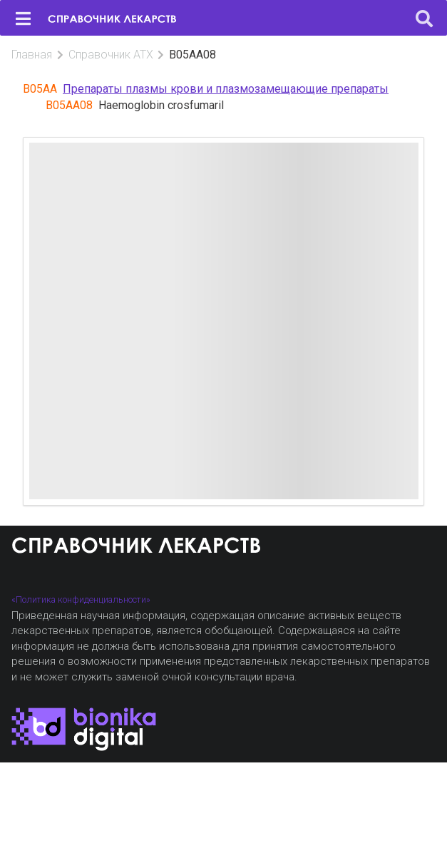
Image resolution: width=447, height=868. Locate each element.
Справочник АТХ (111, 55)
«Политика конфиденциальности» (81, 599)
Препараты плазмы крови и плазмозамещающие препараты (226, 89)
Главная (32, 55)
